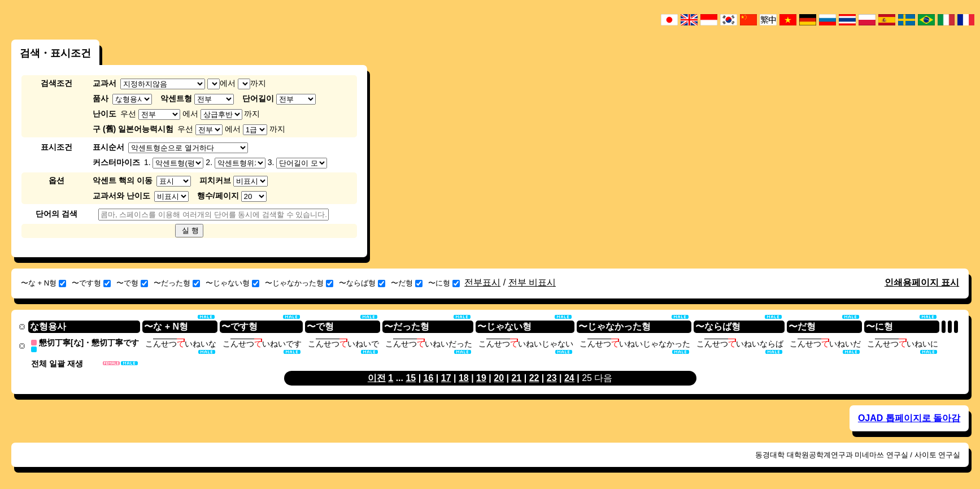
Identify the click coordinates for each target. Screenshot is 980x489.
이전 (377, 377)
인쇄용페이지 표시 (922, 282)
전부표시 (482, 282)
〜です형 (91, 283)
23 (552, 377)
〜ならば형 (362, 283)
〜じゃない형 (232, 283)
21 (516, 377)
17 (446, 377)
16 (429, 377)
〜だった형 (177, 283)
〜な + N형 (43, 283)
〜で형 (132, 283)
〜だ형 (407, 283)
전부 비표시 (532, 282)
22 (534, 377)
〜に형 (444, 283)
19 (481, 377)
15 (411, 377)
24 (569, 377)
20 (499, 377)
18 (464, 377)
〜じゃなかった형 (299, 283)
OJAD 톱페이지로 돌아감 (909, 417)
